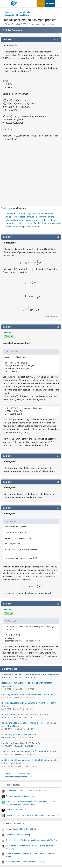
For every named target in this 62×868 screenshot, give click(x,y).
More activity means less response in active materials (31, 220)
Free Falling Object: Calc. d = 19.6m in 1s (21, 743)
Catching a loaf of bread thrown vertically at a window (27, 694)
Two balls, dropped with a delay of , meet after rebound (29, 751)
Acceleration (36, 24)
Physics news (7, 208)
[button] (55, 40)
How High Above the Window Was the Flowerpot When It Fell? (31, 674)
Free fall (51, 24)
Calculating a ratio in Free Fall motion (19, 735)
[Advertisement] (31, 172)
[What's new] (58, 4)
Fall (45, 24)
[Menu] (5, 4)
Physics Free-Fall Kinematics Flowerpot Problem (25, 715)
